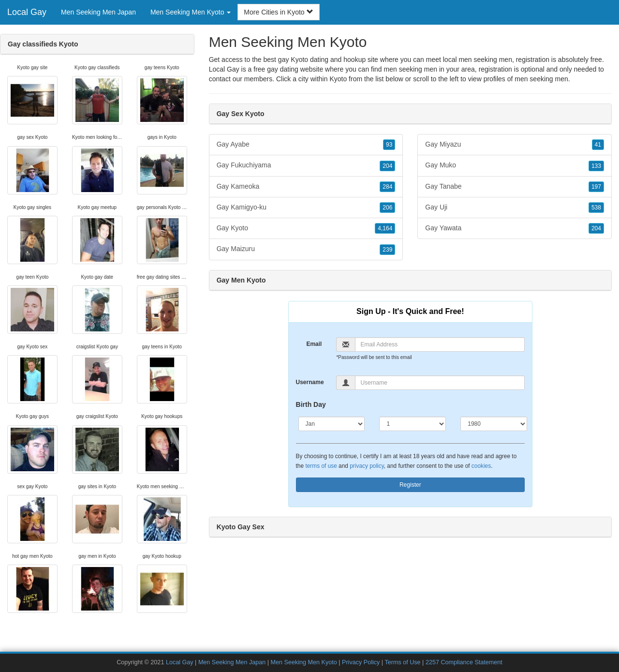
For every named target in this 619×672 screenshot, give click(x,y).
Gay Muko (515, 165)
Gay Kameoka (306, 187)
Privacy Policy (361, 662)
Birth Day (311, 404)
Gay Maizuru (306, 249)
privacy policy (367, 466)
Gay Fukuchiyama (306, 165)
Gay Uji (515, 208)
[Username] (440, 383)
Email (314, 344)
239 (387, 250)
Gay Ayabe (306, 145)
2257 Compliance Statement (464, 662)
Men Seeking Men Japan (98, 12)
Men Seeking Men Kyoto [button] (191, 12)
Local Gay (27, 12)
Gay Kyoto (306, 228)
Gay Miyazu (515, 145)
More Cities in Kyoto (278, 12)
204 (387, 166)
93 (389, 145)
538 (596, 208)
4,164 (385, 228)
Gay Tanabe (515, 187)
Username (310, 382)
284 (387, 187)
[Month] (332, 424)
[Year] (494, 424)
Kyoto (338, 79)
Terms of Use (402, 662)
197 (596, 187)
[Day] (413, 424)
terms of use (321, 466)
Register (410, 485)
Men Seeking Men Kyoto (303, 662)
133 (596, 166)
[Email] (440, 344)
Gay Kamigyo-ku (306, 208)
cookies (481, 466)
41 (598, 145)
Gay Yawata (515, 228)
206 (387, 208)
